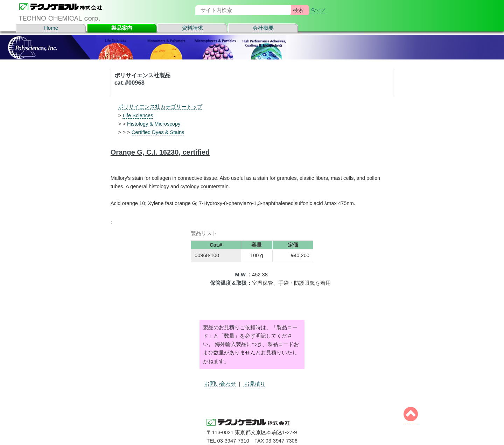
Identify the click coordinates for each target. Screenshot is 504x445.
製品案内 (122, 28)
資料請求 (192, 28)
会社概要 (263, 28)
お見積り (254, 384)
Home (51, 28)
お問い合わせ (220, 384)
